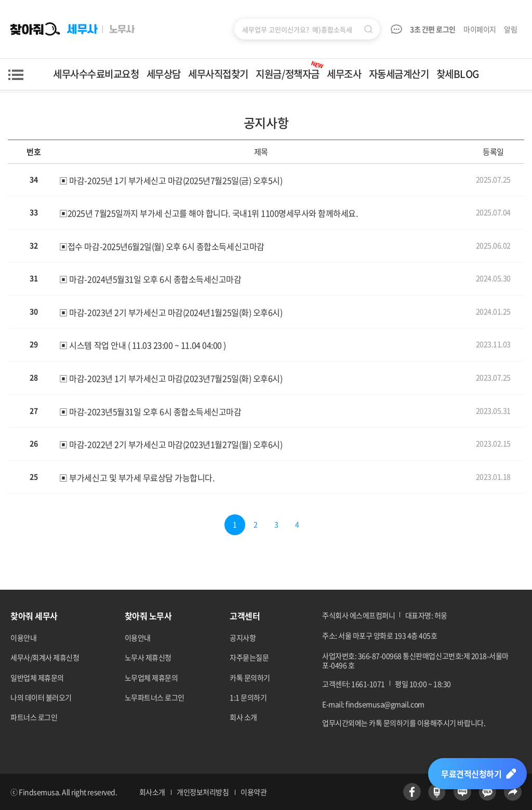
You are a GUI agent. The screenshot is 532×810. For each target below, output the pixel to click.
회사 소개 (243, 717)
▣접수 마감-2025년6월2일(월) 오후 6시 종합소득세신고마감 (162, 246)
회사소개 (152, 792)
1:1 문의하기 (248, 697)
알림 (511, 29)
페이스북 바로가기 (412, 792)
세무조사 (344, 74)
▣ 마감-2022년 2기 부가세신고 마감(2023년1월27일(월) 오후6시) (171, 444)
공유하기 (513, 792)
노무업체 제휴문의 (151, 678)
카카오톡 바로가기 (487, 792)
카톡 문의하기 (250, 678)
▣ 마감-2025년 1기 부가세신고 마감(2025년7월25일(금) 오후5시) (171, 180)
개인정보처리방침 (203, 792)
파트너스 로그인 (34, 717)
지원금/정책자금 (290, 70)
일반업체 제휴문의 (37, 678)
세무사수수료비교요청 (96, 74)
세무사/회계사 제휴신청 (45, 657)
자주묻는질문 (249, 657)
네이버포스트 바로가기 (437, 792)
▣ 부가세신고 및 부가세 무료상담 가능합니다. (137, 477)
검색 (368, 29)
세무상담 (164, 74)
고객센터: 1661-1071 (354, 684)
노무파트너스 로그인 (155, 697)
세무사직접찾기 (218, 74)
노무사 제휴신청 (148, 657)
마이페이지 (480, 29)
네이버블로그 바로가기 (462, 792)
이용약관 (254, 792)
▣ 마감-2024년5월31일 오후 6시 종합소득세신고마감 (150, 279)
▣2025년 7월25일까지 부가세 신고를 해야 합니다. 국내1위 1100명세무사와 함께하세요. (208, 213)
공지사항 (243, 638)
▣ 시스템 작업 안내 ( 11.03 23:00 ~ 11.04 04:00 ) (142, 345)
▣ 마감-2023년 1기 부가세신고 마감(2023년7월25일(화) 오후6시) (171, 378)
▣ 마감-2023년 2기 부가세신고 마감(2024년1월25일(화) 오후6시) (171, 312)
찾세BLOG (458, 74)
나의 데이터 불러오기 (41, 697)
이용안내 (23, 638)
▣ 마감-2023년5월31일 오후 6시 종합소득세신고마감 (150, 411)
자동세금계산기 (399, 74)
